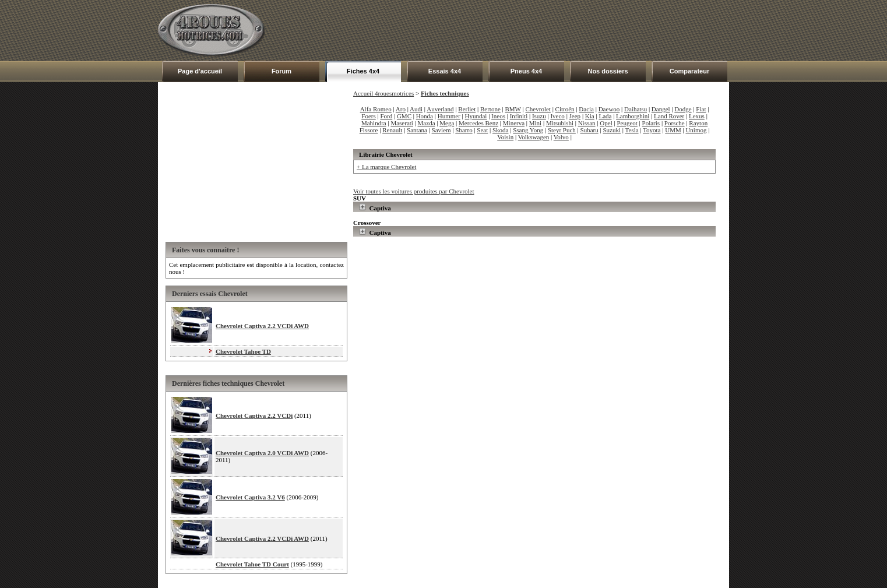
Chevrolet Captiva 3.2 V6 (250, 497)
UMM (673, 130)
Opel (606, 123)
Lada (605, 116)
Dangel (661, 109)
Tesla (632, 130)
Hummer (449, 116)
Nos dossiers (608, 71)
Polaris (651, 123)
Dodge (683, 109)
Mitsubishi (560, 123)
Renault (392, 130)
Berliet (467, 109)
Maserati (402, 123)
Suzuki (612, 130)
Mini (535, 123)
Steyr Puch (562, 130)
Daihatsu (636, 109)
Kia (590, 116)
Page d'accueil (200, 71)
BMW (513, 109)
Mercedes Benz (478, 123)
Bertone (490, 109)
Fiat (701, 109)
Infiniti (519, 116)
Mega (447, 123)
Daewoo (609, 109)
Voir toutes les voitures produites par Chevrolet (414, 191)
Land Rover (669, 116)
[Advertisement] (517, 30)
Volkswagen (534, 137)
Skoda (501, 130)
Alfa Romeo (376, 109)
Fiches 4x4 (363, 71)
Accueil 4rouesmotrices (383, 93)
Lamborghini (633, 116)
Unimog (696, 130)
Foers (368, 116)
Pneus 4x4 (526, 71)
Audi (416, 109)
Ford (386, 116)
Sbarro (464, 130)
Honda (425, 116)
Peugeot (627, 123)
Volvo (561, 137)
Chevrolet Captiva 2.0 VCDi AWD (262, 453)
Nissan (587, 123)
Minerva (514, 123)
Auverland (440, 109)
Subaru (589, 130)
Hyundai (476, 116)
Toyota (652, 130)
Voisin (505, 137)
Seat (482, 130)
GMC (404, 116)
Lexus (697, 116)
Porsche (675, 123)
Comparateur (689, 71)
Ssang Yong (528, 130)
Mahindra (374, 123)
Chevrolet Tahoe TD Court (252, 564)
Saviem (441, 130)
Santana (417, 130)
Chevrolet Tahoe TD (243, 351)
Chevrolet (538, 109)
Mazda (427, 123)
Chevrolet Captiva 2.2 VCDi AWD (262, 326)
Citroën (565, 109)
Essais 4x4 (445, 71)
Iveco (557, 116)
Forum (281, 71)
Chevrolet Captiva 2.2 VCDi (254, 416)
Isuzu (539, 116)
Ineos (498, 116)
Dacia (586, 109)
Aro (401, 109)
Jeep (575, 116)
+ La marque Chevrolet (386, 167)
